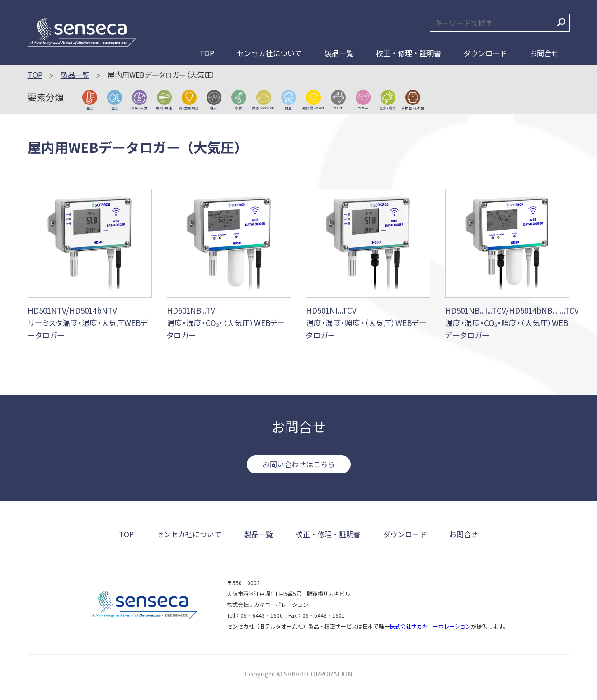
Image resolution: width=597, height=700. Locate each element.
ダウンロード (485, 53)
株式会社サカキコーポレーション (430, 626)
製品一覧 (339, 53)
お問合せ (544, 53)
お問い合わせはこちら (299, 464)
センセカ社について (269, 53)
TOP (207, 53)
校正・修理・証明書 (409, 53)
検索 (561, 22)
